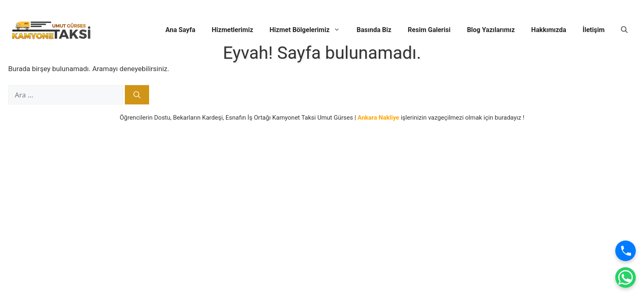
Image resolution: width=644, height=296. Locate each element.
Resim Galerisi (429, 30)
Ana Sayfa (181, 30)
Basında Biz (374, 30)
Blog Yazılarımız (491, 30)
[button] (624, 30)
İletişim (593, 30)
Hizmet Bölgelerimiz (309, 30)
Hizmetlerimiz (233, 30)
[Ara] (137, 95)
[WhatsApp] (626, 277)
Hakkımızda (549, 30)
